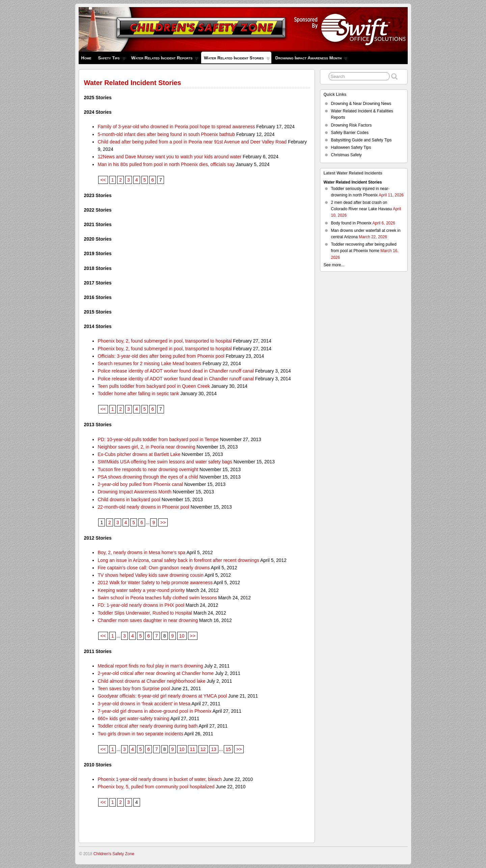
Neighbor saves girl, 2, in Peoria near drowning (146, 447)
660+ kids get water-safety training (133, 718)
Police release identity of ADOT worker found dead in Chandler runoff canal (176, 371)
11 (193, 749)
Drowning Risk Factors (352, 125)
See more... (334, 265)
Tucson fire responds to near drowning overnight (148, 469)
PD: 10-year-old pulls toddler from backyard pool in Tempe (158, 439)
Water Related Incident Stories (237, 59)
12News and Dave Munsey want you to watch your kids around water (169, 157)
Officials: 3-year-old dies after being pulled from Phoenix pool (161, 356)
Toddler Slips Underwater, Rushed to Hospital (145, 613)
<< (103, 180)
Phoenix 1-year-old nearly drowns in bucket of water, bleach (160, 779)
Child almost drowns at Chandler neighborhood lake (151, 681)
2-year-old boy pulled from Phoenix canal (140, 484)
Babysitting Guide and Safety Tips (361, 140)
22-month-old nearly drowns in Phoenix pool (143, 507)
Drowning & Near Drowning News (361, 104)
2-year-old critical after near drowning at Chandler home (156, 673)
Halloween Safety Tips (351, 147)
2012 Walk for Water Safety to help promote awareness (155, 582)
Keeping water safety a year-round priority (141, 590)
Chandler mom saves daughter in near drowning (148, 620)
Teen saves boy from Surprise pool (134, 688)
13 (214, 749)
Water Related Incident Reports (165, 60)
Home (86, 58)
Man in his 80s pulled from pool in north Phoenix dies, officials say (166, 164)
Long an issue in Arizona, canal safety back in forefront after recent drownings (178, 560)
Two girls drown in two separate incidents (140, 734)
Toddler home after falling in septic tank (138, 394)
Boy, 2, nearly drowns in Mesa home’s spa (141, 552)
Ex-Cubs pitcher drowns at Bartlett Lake (139, 454)
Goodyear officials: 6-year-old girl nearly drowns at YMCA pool (162, 696)
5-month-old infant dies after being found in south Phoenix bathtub (166, 134)
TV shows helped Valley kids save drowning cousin (151, 575)
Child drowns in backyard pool (129, 499)
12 (203, 749)
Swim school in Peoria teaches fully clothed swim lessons (157, 598)
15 (228, 749)
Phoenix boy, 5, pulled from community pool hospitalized (156, 787)
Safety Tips (112, 60)
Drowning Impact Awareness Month (311, 60)
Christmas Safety (346, 155)
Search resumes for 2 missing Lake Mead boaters (149, 363)
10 (182, 636)
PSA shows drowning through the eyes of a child (148, 477)
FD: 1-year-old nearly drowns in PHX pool (141, 605)
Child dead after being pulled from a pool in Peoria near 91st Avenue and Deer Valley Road (192, 142)
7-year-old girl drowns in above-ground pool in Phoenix (154, 711)
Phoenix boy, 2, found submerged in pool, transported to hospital (165, 341)
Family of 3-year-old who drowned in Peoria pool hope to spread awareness (176, 127)
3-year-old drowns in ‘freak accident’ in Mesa (144, 704)
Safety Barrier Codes (350, 133)
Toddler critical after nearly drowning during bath (147, 726)
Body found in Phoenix (351, 223)
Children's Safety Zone (114, 854)
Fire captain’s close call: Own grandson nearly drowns (154, 568)
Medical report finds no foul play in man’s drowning (150, 666)
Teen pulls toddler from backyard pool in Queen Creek (154, 386)
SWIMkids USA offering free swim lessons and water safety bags (165, 462)
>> (163, 522)
